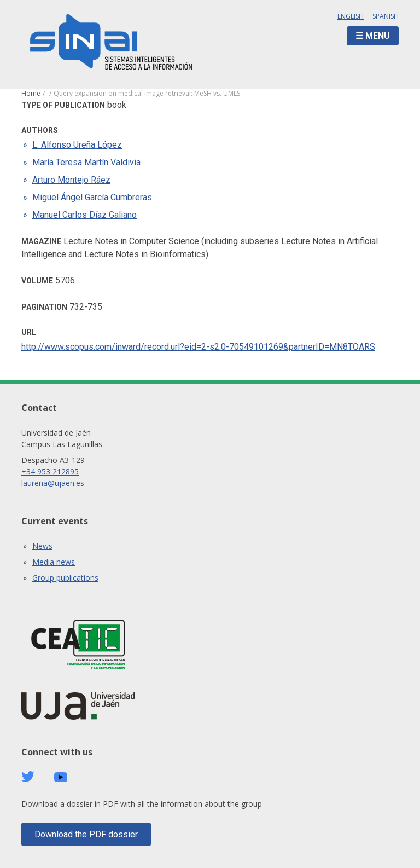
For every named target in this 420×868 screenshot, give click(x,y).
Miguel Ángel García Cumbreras (92, 197)
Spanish (386, 16)
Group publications (65, 578)
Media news (54, 562)
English (351, 16)
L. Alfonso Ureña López (77, 145)
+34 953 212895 (50, 471)
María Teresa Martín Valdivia (86, 162)
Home (31, 93)
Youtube (61, 777)
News (42, 546)
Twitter (28, 777)
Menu (378, 36)
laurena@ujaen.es (53, 483)
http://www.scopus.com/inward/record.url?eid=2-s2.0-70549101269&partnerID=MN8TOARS (198, 347)
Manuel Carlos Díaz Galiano (84, 215)
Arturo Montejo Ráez (71, 180)
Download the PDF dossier (86, 834)
